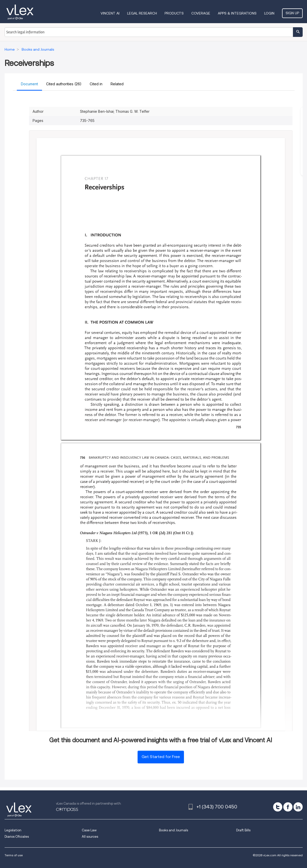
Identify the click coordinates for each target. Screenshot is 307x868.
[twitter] (278, 807)
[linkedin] (298, 807)
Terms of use (14, 855)
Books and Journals (173, 830)
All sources (90, 837)
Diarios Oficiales (17, 837)
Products (174, 13)
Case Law (89, 830)
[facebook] (288, 807)
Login (269, 13)
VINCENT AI (110, 13)
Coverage (201, 13)
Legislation (13, 830)
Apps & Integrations (237, 13)
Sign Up (292, 13)
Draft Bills (243, 830)
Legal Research (142, 13)
